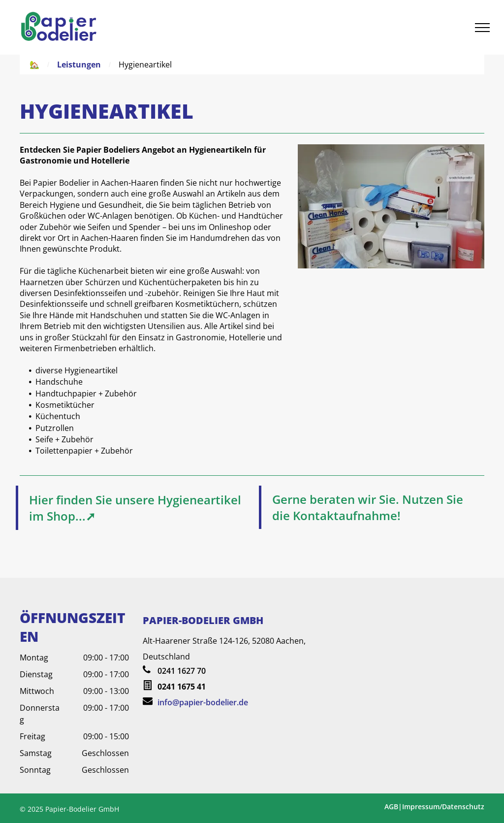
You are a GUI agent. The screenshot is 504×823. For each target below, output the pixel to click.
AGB (391, 807)
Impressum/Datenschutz (443, 807)
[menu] (482, 28)
